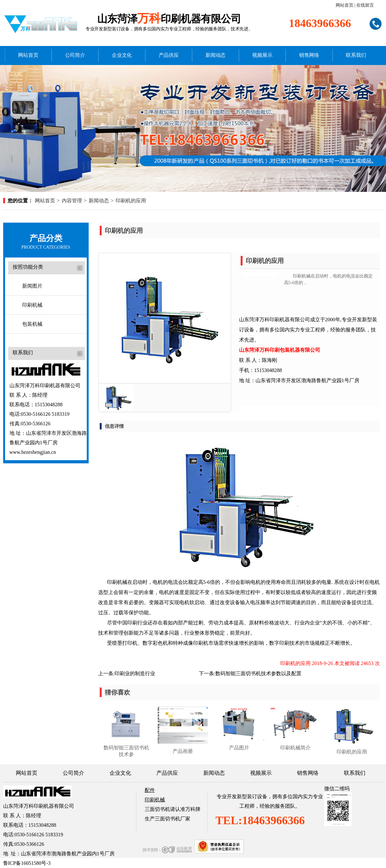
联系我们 (344, 54)
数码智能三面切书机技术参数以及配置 (258, 673)
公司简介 (83, 54)
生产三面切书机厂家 (168, 819)
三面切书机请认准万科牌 (173, 809)
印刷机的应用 (131, 201)
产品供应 (170, 54)
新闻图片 (32, 286)
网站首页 (345, 5)
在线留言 (365, 5)
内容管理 (72, 201)
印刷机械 (32, 305)
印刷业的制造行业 (135, 673)
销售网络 (301, 54)
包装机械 (32, 324)
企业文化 (127, 54)
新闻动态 (214, 54)
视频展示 (257, 54)
